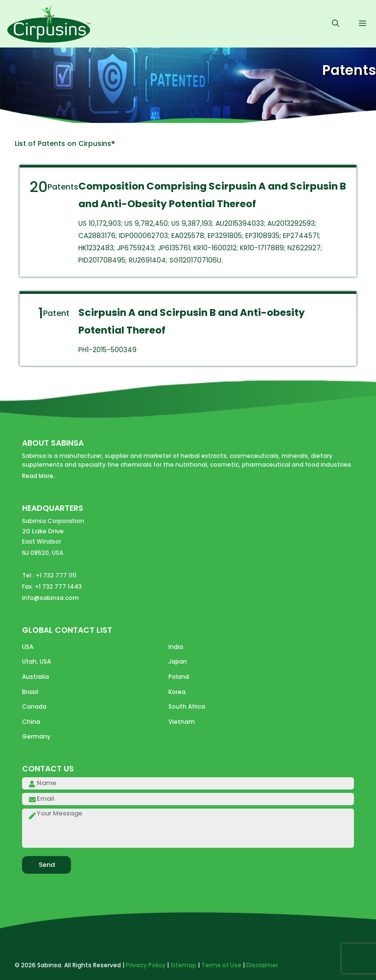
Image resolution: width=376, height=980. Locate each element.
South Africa (187, 706)
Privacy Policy (146, 965)
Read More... (40, 476)
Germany (36, 736)
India (176, 647)
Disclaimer (262, 965)
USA (28, 647)
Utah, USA (36, 661)
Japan (178, 661)
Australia (35, 677)
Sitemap (183, 965)
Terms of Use (221, 965)
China (31, 722)
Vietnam (182, 722)
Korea (177, 692)
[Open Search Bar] (336, 24)
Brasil (30, 692)
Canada (34, 706)
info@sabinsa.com (50, 598)
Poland (179, 677)
